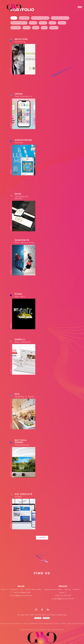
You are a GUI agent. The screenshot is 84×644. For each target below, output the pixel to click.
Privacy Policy (38, 618)
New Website (23, 342)
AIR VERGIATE (24, 494)
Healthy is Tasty (24, 397)
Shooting (20, 42)
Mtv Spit (20, 296)
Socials (19, 143)
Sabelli (20, 339)
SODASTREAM (23, 140)
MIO (17, 394)
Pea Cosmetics (24, 96)
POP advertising (25, 243)
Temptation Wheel (22, 197)
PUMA (18, 294)
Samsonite (22, 240)
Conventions (22, 445)
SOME (18, 497)
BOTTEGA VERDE (21, 441)
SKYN (18, 194)
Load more (42, 538)
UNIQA (19, 94)
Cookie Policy (46, 618)
